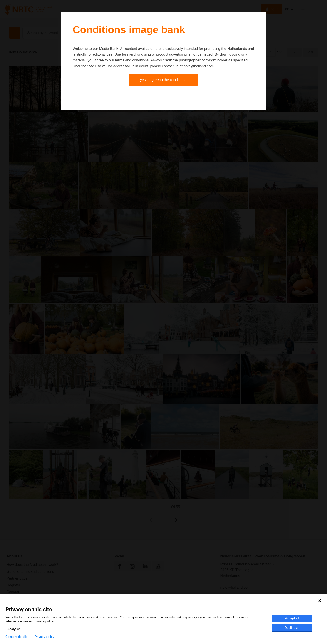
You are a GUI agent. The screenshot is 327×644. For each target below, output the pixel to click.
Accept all (292, 618)
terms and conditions (132, 60)
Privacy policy (44, 637)
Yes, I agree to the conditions (163, 80)
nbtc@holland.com (199, 66)
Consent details (16, 637)
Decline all (292, 628)
